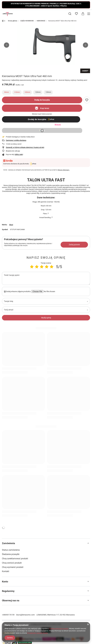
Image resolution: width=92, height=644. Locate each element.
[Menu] (89, 14)
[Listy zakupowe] (76, 14)
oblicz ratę (19, 154)
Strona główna (13, 21)
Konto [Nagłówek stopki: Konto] (5, 582)
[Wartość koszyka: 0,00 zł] (83, 14)
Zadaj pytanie (74, 245)
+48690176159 (8, 615)
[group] (46, 45)
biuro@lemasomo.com (25, 615)
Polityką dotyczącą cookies (59, 629)
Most (11, 225)
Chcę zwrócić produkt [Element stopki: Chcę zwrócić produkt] (12, 563)
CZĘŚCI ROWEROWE (27, 21)
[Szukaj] (70, 14)
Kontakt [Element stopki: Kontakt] (6, 571)
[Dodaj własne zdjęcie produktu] (49, 291)
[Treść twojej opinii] (46, 278)
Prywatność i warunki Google (37, 633)
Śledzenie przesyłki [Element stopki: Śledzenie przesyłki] (11, 554)
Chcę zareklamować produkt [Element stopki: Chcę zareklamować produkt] (15, 559)
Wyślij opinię (46, 318)
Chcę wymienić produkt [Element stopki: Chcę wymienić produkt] (13, 567)
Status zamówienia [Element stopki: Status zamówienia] (11, 550)
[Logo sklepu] (7, 14)
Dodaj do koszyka (42, 100)
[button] (7, 45)
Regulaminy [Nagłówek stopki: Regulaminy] (8, 591)
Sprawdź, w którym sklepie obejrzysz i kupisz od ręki (25, 147)
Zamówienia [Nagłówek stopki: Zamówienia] (8, 543)
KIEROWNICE (41, 21)
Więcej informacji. (64, 170)
